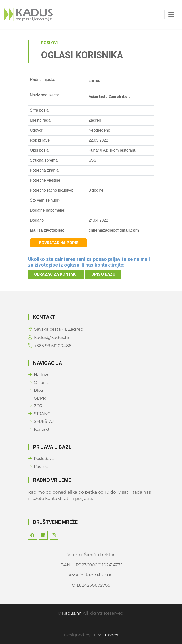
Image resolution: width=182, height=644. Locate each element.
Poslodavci (41, 459)
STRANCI (40, 414)
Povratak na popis (59, 243)
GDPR (37, 398)
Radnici (38, 466)
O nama (39, 383)
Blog (35, 390)
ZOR (35, 406)
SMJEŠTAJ (41, 422)
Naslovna (40, 375)
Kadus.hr (71, 613)
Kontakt (39, 429)
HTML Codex (105, 635)
